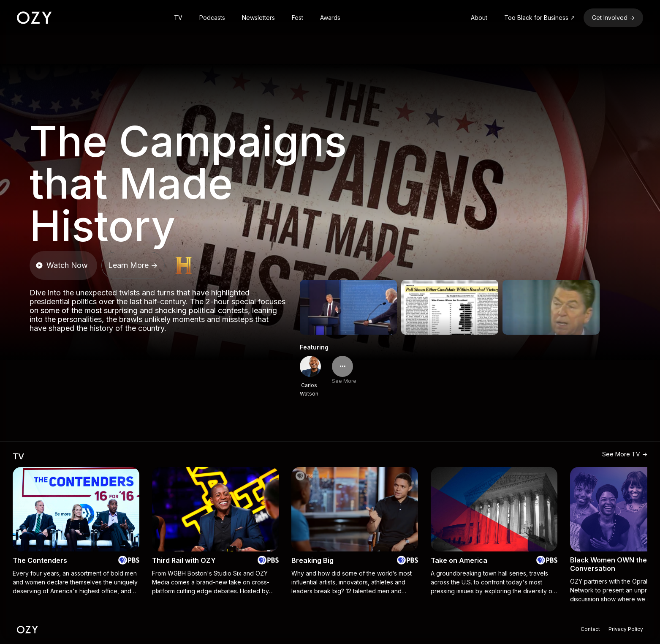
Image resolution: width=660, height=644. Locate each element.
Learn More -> (133, 265)
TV (178, 18)
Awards (330, 18)
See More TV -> (625, 454)
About (479, 18)
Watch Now (62, 265)
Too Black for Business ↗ (540, 18)
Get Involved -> (613, 18)
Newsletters (258, 18)
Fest (297, 18)
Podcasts (212, 18)
